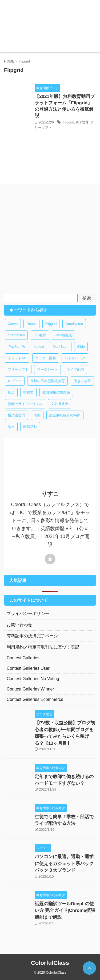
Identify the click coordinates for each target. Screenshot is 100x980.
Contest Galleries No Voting (33, 679)
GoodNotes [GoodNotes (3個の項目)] (74, 324)
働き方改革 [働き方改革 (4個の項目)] (82, 381)
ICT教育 (82, 122)
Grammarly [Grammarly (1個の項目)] (16, 335)
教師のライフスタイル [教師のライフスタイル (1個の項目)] (25, 404)
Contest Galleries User (28, 668)
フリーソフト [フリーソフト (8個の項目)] (18, 369)
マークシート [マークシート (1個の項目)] (47, 369)
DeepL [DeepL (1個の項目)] (31, 324)
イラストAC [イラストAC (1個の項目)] (17, 358)
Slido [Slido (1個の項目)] (81, 347)
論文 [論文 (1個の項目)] (11, 427)
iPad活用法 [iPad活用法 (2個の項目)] (16, 347)
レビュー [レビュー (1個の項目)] (15, 381)
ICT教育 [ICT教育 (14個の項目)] (40, 335)
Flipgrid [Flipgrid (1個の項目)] (51, 324)
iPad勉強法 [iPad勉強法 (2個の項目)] (63, 335)
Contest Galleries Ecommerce (35, 699)
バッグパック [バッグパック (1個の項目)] (75, 358)
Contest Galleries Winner (30, 689)
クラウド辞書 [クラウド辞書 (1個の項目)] (46, 358)
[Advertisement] (50, 241)
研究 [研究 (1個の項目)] (37, 415)
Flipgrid (68, 122)
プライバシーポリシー (28, 613)
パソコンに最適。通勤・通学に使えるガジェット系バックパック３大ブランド (64, 863)
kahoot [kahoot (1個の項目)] (39, 347)
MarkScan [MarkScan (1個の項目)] (61, 347)
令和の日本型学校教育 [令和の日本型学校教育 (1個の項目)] (47, 381)
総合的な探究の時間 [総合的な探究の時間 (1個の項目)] (65, 415)
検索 (87, 298)
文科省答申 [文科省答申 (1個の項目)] (60, 404)
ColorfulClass (50, 963)
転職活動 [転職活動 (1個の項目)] (30, 427)
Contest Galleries (23, 658)
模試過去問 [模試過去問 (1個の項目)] (16, 415)
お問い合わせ (19, 625)
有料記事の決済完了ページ (32, 636)
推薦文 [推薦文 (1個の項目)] (28, 392)
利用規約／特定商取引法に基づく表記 (43, 647)
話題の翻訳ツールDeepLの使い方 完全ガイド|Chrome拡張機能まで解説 (65, 911)
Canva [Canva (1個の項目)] (13, 324)
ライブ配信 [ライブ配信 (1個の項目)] (75, 369)
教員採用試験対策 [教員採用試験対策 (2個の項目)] (56, 392)
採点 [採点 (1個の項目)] (11, 392)
